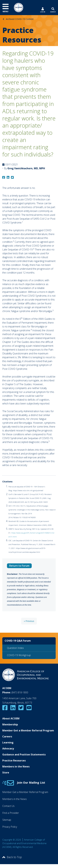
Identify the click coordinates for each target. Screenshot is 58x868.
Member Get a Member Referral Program (28, 730)
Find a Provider (11, 813)
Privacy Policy (10, 827)
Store (6, 773)
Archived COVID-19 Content (20, 19)
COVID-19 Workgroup (19, 655)
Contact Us (8, 806)
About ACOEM (11, 718)
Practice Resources (14, 761)
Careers (7, 736)
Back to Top (12, 857)
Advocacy (8, 748)
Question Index (15, 648)
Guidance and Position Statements (24, 754)
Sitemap (7, 820)
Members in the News (16, 767)
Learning (8, 742)
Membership (10, 724)
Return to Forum (19, 566)
